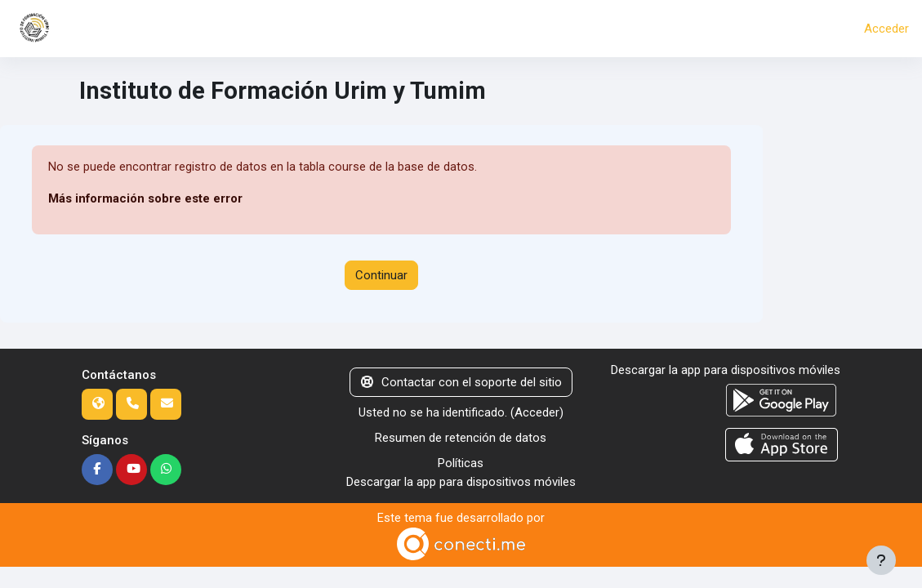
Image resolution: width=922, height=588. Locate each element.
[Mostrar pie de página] (881, 560)
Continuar (381, 275)
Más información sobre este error (146, 198)
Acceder (886, 29)
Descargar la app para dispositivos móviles (461, 481)
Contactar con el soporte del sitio (461, 382)
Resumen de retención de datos (461, 438)
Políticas (461, 463)
